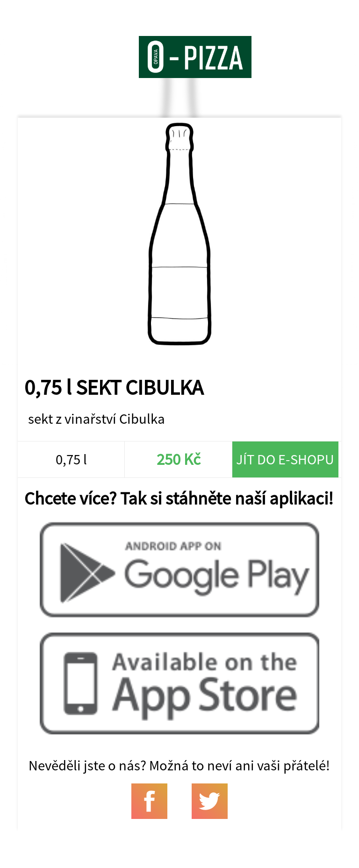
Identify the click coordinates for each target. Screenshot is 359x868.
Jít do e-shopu (285, 459)
